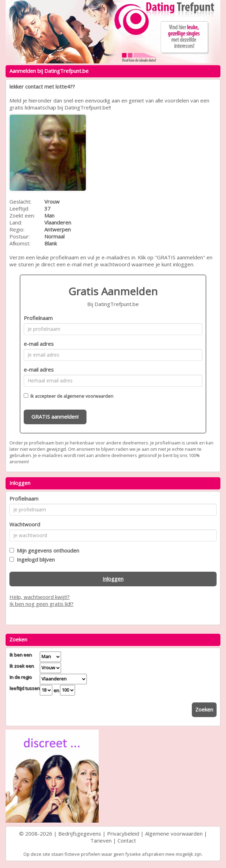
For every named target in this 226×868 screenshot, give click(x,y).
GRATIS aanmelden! (55, 417)
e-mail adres (39, 344)
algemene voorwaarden (88, 396)
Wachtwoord (25, 524)
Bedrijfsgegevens (80, 833)
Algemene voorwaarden (174, 833)
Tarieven (101, 840)
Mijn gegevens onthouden (47, 550)
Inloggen (113, 579)
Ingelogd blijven (34, 559)
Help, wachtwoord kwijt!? (40, 597)
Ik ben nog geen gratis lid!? (42, 604)
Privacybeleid (123, 833)
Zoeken (204, 709)
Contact (127, 840)
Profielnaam (38, 318)
